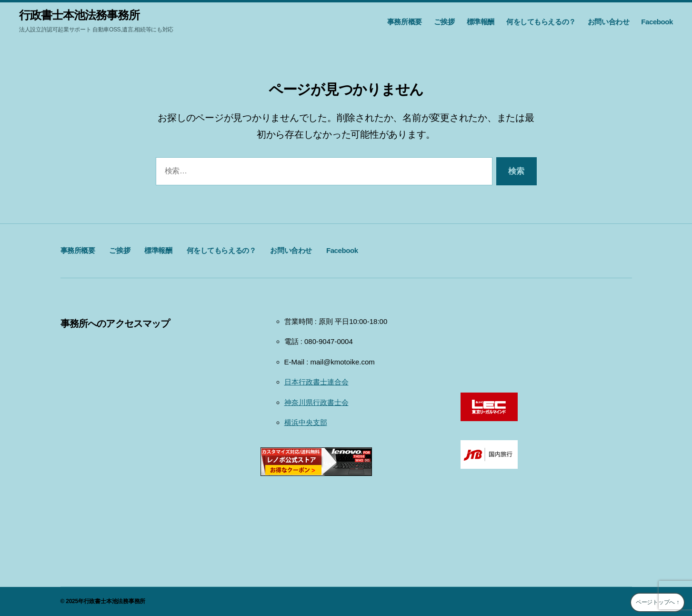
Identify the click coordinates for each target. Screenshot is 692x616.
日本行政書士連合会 (316, 382)
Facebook (657, 22)
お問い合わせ (609, 22)
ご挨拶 (444, 22)
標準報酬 (481, 22)
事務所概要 (405, 22)
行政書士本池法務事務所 (79, 15)
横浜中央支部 (306, 422)
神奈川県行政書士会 (316, 402)
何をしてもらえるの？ (541, 22)
